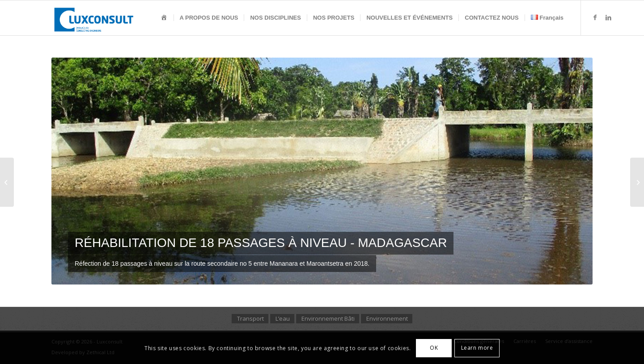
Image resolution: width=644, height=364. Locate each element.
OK (434, 348)
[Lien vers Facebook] (595, 17)
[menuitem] (164, 18)
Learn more (477, 348)
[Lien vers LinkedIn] (608, 17)
